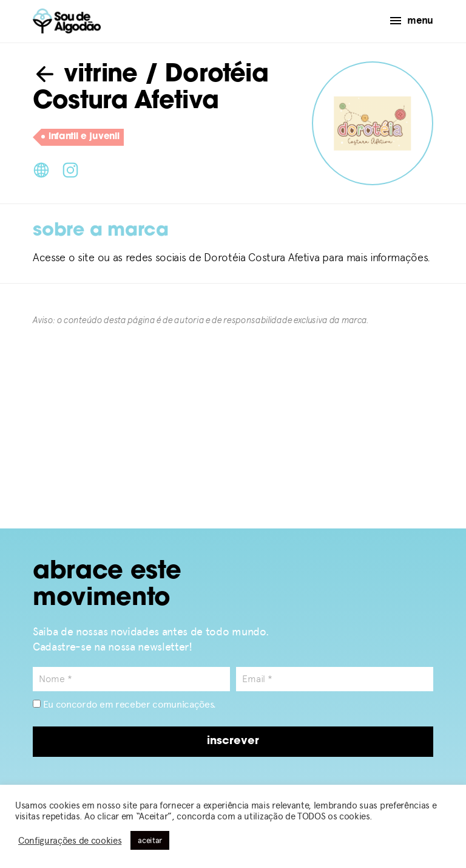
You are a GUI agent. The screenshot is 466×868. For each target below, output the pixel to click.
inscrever (233, 741)
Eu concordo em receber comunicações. (124, 704)
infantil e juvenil (80, 137)
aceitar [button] (150, 840)
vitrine (85, 75)
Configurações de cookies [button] (70, 841)
